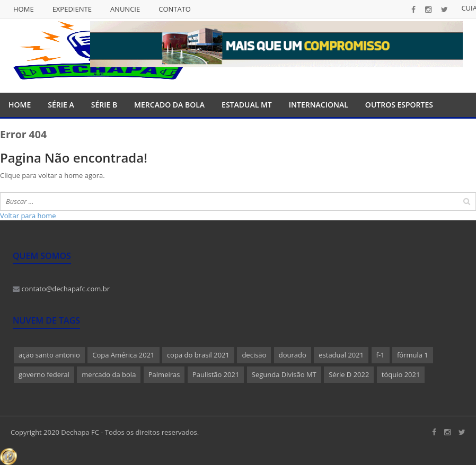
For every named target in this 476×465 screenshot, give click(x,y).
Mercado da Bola (169, 105)
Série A (61, 105)
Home (24, 9)
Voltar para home (28, 216)
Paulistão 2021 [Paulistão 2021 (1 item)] (216, 374)
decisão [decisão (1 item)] (254, 355)
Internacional (319, 105)
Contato (175, 9)
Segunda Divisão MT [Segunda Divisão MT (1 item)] (284, 374)
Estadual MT (247, 105)
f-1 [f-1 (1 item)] (381, 355)
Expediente (72, 9)
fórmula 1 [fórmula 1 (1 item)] (413, 355)
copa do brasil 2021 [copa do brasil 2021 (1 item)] (198, 355)
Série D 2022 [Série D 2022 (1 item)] (349, 374)
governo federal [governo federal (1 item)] (44, 374)
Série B (104, 105)
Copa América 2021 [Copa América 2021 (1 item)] (123, 355)
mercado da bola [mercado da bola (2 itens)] (109, 374)
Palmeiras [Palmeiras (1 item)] (164, 374)
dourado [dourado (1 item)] (293, 355)
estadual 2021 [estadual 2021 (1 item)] (341, 355)
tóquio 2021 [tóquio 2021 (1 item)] (401, 374)
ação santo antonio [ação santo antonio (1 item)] (49, 355)
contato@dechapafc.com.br (61, 289)
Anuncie (125, 9)
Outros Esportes (399, 105)
